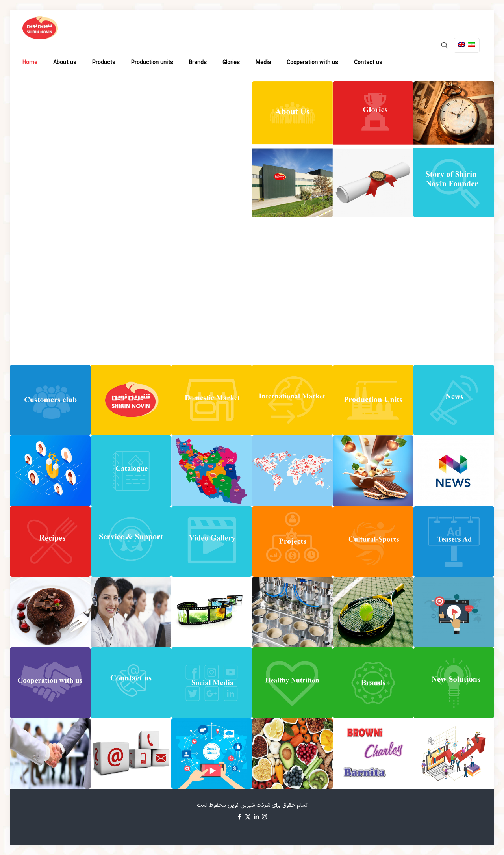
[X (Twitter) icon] (248, 817)
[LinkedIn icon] (256, 817)
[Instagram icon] (264, 817)
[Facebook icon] (240, 817)
